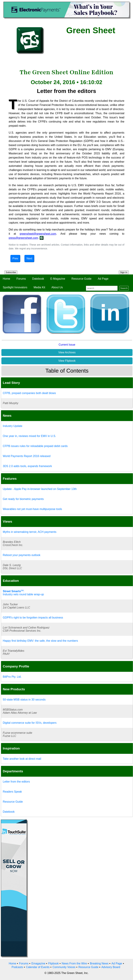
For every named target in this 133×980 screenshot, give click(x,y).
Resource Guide (82, 279)
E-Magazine (58, 279)
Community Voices (64, 967)
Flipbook (54, 963)
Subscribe (11, 272)
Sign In (124, 272)
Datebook (38, 279)
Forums (21, 279)
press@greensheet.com (23, 238)
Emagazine (38, 963)
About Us (57, 287)
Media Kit (39, 287)
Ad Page (103, 279)
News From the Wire (74, 963)
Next (29, 258)
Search (124, 288)
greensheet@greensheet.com (38, 234)
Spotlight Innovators (15, 287)
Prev (15, 258)
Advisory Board (111, 967)
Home (6, 279)
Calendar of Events (38, 967)
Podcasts (17, 967)
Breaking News (99, 963)
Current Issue (67, 345)
